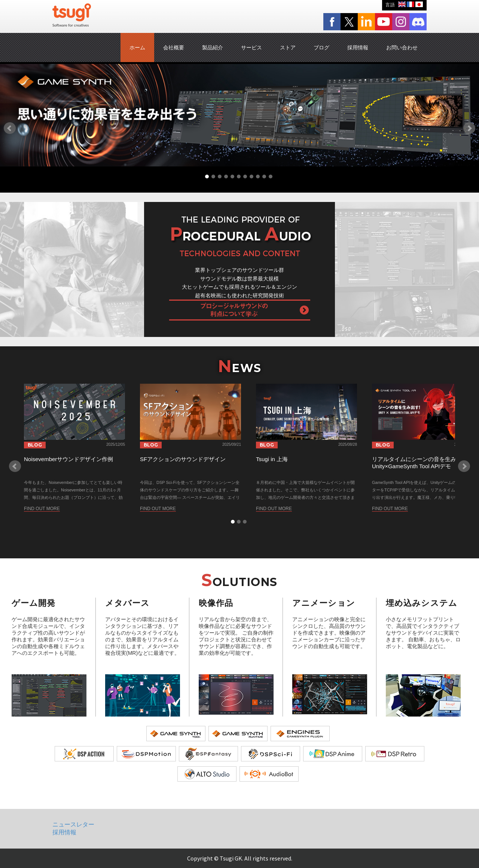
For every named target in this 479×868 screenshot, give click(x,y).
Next (469, 128)
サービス (251, 47)
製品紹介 (213, 47)
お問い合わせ (402, 47)
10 (264, 177)
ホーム (137, 47)
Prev (10, 128)
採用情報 (358, 47)
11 (271, 177)
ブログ (321, 47)
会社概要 (174, 47)
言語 (390, 5)
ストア (288, 47)
